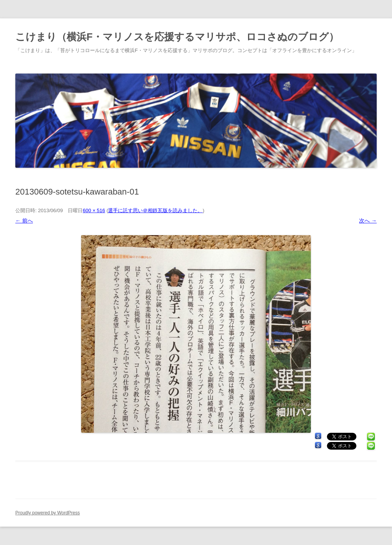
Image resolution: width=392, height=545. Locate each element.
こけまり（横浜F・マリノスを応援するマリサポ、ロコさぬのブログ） (177, 37)
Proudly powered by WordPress (48, 513)
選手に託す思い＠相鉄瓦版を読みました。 (155, 210)
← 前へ (24, 221)
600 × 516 (94, 210)
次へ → (368, 221)
